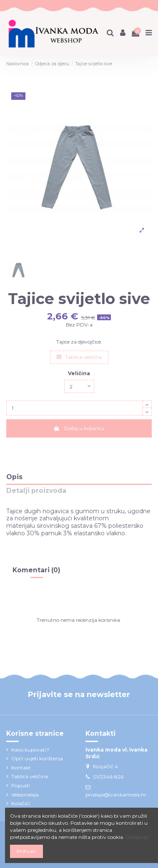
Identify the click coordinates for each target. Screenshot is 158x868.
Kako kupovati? (30, 750)
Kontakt (21, 768)
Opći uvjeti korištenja (37, 758)
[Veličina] (79, 386)
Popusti (21, 785)
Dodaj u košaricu (79, 428)
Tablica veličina (79, 357)
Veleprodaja (25, 795)
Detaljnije (137, 837)
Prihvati (26, 851)
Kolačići (21, 803)
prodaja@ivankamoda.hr (116, 795)
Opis (14, 477)
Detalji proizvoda (36, 491)
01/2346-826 (108, 777)
